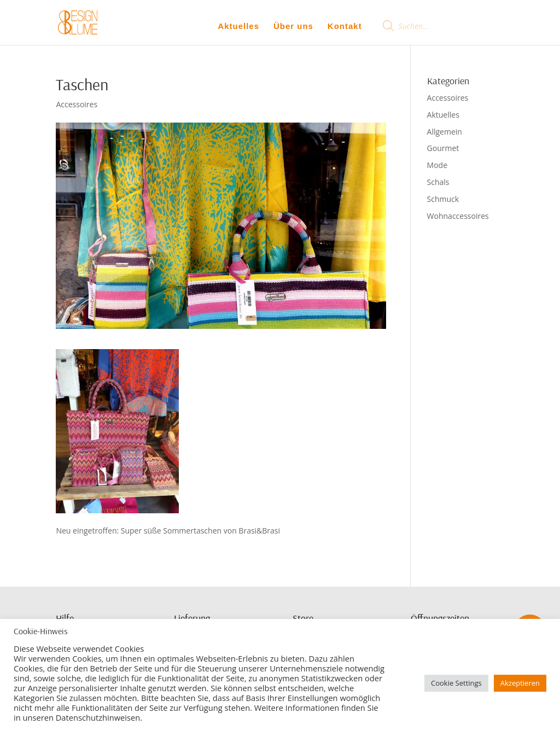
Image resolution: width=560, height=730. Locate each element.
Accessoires (77, 104)
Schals (438, 182)
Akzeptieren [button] (520, 683)
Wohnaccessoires (458, 216)
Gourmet (443, 148)
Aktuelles (238, 26)
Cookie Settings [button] (456, 683)
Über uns (293, 26)
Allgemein (445, 132)
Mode (437, 165)
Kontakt (345, 26)
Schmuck (443, 199)
